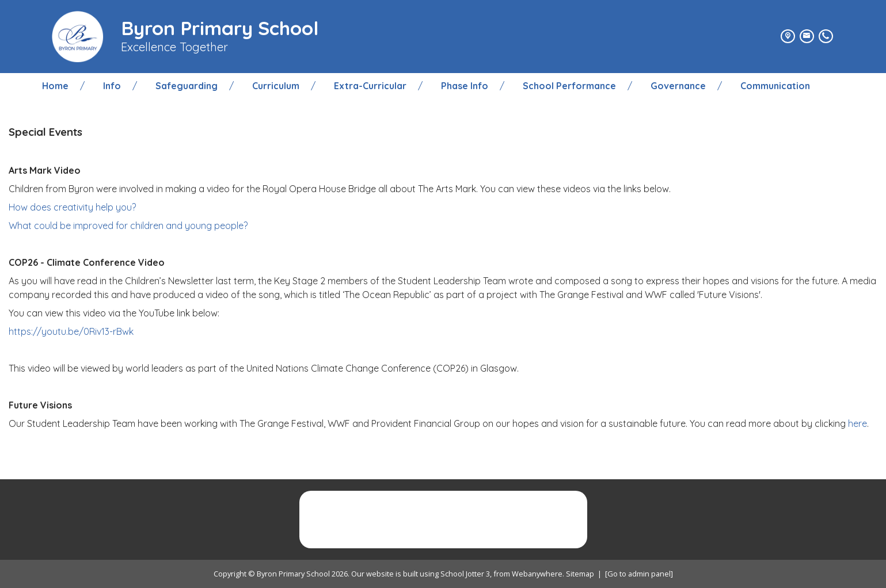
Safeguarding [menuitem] (187, 86)
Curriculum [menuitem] (276, 86)
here (858, 423)
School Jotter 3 (465, 574)
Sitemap (580, 574)
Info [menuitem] (112, 86)
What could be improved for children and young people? (128, 226)
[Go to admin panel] (639, 574)
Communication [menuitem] (775, 86)
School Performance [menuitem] (569, 86)
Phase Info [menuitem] (465, 86)
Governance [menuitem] (678, 86)
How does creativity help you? (72, 207)
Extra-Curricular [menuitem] (370, 86)
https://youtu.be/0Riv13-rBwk (71, 331)
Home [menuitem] (55, 86)
